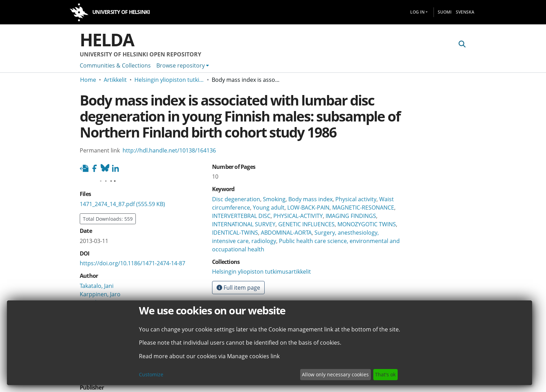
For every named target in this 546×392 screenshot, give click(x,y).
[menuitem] (183, 65)
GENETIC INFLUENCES (306, 224)
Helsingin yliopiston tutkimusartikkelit (169, 80)
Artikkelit (115, 80)
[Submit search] (462, 44)
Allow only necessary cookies (335, 374)
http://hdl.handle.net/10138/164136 (169, 150)
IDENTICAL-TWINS (235, 233)
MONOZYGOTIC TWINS (367, 224)
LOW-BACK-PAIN (308, 207)
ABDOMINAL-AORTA (286, 233)
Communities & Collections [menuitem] (115, 65)
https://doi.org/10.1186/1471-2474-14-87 (132, 263)
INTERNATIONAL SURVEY (244, 224)
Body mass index (310, 199)
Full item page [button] (238, 288)
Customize (151, 374)
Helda (107, 40)
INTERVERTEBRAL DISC (241, 216)
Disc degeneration (236, 199)
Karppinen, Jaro (100, 294)
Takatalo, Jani (97, 286)
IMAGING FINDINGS (351, 216)
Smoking (274, 199)
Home (88, 80)
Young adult (269, 207)
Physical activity (356, 199)
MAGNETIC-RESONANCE (363, 207)
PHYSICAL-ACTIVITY (298, 216)
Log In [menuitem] (417, 12)
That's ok (385, 374)
